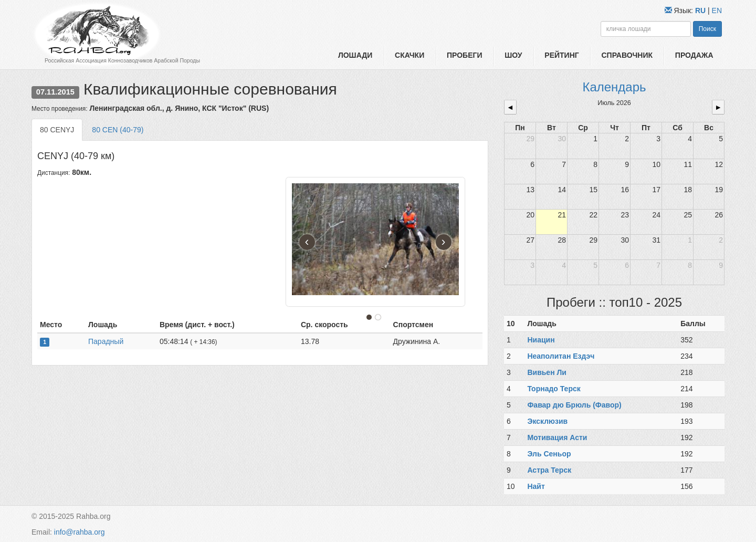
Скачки (409, 55)
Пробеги (465, 55)
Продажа (694, 55)
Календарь (614, 87)
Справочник (627, 55)
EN (717, 11)
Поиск (707, 29)
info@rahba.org (80, 532)
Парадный (106, 341)
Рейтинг (561, 55)
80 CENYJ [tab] (57, 130)
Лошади (355, 55)
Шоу (513, 55)
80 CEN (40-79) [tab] (118, 130)
